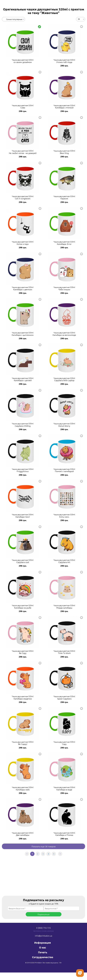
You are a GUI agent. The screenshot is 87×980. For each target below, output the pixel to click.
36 (79, 19)
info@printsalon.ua (43, 936)
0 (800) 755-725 (43, 928)
